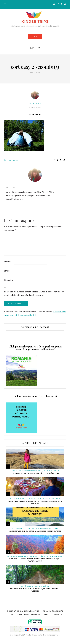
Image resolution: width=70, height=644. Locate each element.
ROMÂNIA (35, 499)
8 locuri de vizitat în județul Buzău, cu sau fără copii (35, 473)
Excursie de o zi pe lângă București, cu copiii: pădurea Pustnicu (35, 590)
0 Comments (35, 107)
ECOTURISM (16, 471)
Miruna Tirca (35, 104)
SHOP (35, 36)
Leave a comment (14, 160)
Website (8, 280)
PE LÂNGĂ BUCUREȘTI (30, 586)
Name (7, 261)
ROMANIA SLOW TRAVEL (32, 471)
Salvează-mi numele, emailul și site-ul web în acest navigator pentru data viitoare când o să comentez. (34, 293)
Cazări (12, 499)
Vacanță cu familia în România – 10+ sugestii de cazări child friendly (35, 502)
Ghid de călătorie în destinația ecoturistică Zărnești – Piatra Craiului (35, 560)
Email (7, 271)
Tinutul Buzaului (51, 471)
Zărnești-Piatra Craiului (51, 556)
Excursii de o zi (23, 499)
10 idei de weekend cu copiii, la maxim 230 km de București (35, 531)
